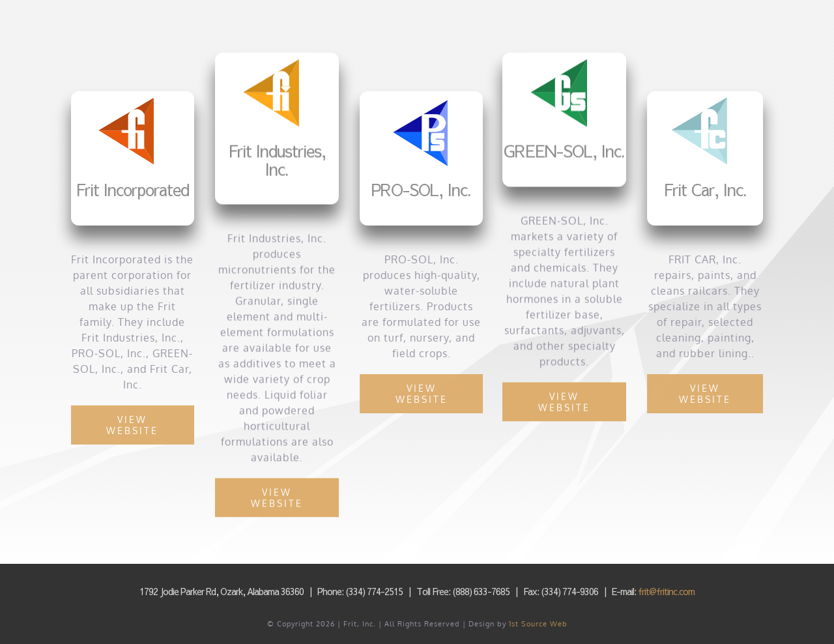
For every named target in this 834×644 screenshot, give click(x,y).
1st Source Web (538, 624)
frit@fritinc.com (666, 591)
